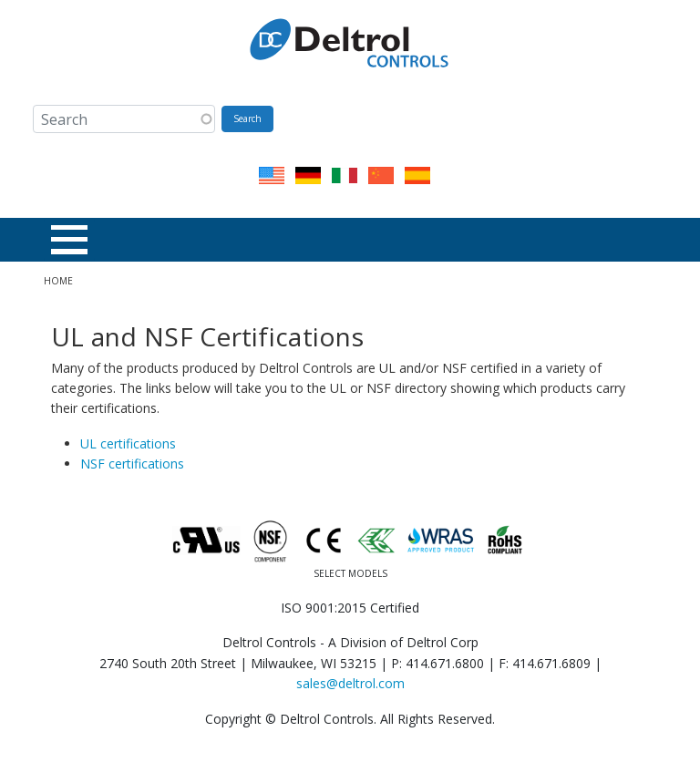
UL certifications (128, 443)
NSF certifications (132, 464)
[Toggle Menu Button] (69, 240)
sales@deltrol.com (350, 683)
